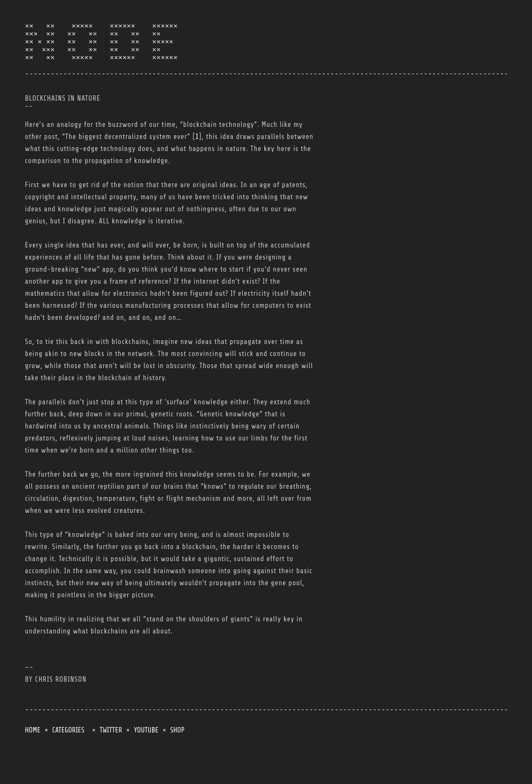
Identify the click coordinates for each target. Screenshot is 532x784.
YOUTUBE (146, 745)
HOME (33, 745)
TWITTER (111, 745)
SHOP (177, 745)
